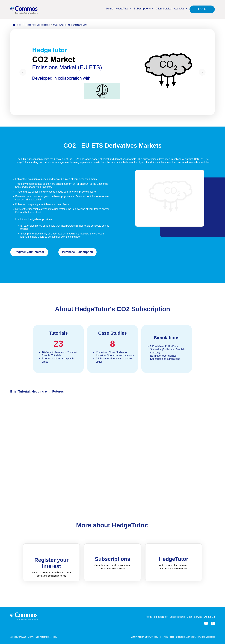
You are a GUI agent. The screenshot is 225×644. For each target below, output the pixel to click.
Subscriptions (177, 617)
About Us (210, 617)
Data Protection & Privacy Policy (145, 637)
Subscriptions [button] (143, 9)
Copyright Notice (167, 637)
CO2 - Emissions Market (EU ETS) (70, 25)
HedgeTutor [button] (122, 9)
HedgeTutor (161, 617)
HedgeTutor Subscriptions (37, 25)
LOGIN (202, 9)
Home (110, 9)
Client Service (164, 9)
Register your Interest (29, 252)
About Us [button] (180, 9)
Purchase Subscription (77, 252)
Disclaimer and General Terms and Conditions (195, 637)
